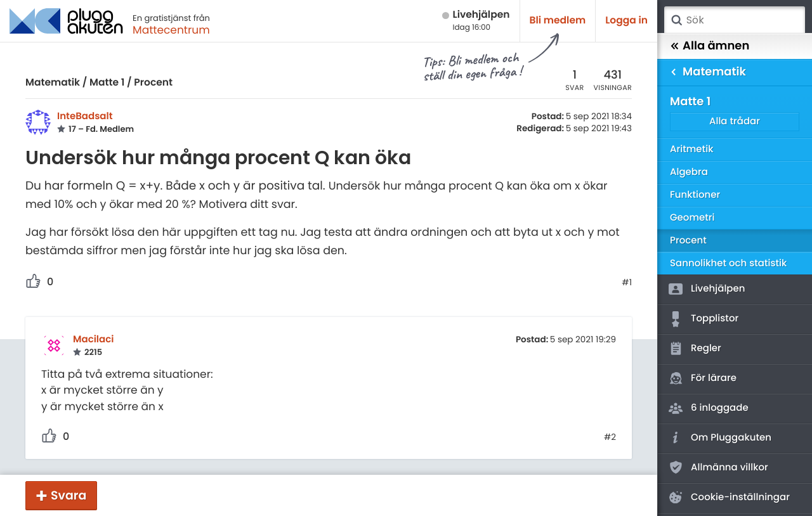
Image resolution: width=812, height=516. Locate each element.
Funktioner (695, 195)
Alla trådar (735, 121)
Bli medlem (558, 21)
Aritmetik (691, 149)
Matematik (53, 83)
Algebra (689, 172)
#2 (610, 437)
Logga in (626, 21)
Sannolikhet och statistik (728, 263)
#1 (627, 283)
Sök (676, 20)
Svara (69, 495)
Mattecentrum (171, 30)
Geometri (692, 218)
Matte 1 (107, 83)
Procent (153, 83)
